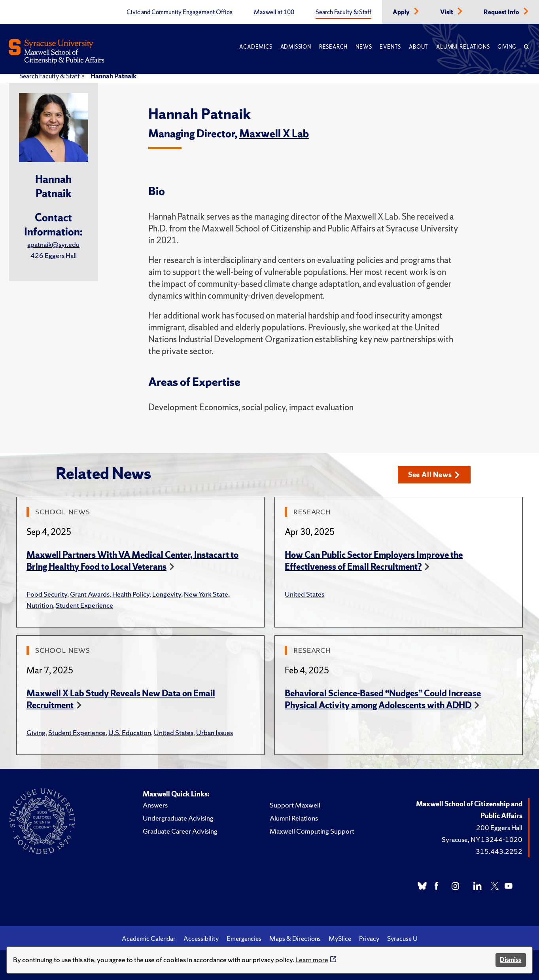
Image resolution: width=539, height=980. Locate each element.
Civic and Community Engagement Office (180, 12)
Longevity (167, 594)
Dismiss (511, 960)
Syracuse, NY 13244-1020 (482, 839)
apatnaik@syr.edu (53, 244)
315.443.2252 (499, 851)
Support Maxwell (295, 805)
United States (304, 594)
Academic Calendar (149, 938)
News (364, 47)
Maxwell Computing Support (312, 831)
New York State (206, 594)
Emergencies (244, 938)
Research (333, 47)
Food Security (47, 594)
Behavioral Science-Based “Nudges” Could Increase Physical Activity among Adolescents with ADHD (383, 699)
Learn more (312, 960)
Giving (507, 47)
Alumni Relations (463, 47)
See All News (434, 475)
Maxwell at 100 (274, 12)
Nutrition (40, 605)
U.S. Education (130, 733)
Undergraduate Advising (178, 818)
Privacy (369, 938)
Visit (447, 12)
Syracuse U (402, 938)
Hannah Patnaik (113, 76)
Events (390, 47)
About (419, 47)
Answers (155, 805)
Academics (256, 47)
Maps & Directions (295, 938)
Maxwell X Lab (274, 134)
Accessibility (201, 938)
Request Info (502, 12)
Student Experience (84, 605)
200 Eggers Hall (499, 827)
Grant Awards (90, 594)
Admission (296, 47)
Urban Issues (215, 733)
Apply (402, 12)
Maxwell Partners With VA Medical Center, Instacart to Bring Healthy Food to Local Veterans (132, 561)
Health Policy (131, 594)
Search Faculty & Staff (343, 12)
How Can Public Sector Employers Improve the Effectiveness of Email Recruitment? (374, 561)
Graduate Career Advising (180, 831)
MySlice (340, 938)
